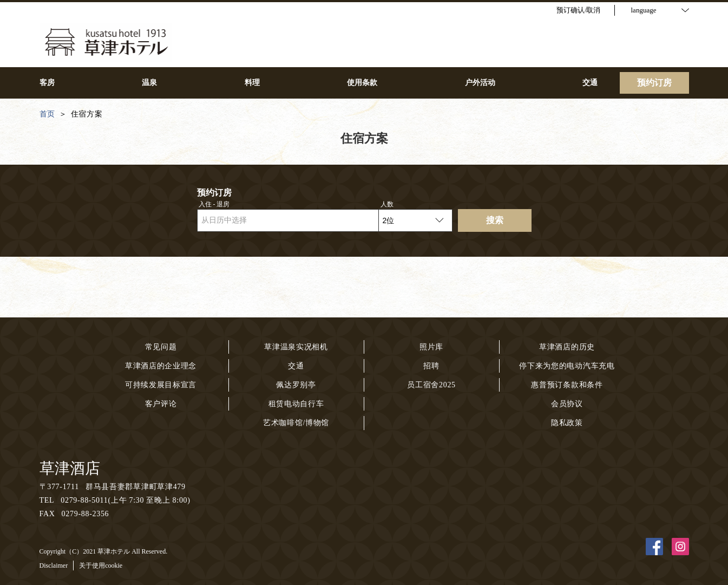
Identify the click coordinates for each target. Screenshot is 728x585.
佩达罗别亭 (296, 385)
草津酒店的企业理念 (161, 366)
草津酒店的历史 (567, 347)
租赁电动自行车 (296, 404)
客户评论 (161, 404)
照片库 (431, 347)
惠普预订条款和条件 (567, 385)
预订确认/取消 (579, 10)
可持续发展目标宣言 (161, 385)
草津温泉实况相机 (296, 347)
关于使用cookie (101, 565)
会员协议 (567, 404)
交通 (296, 366)
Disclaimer (54, 565)
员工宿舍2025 (431, 385)
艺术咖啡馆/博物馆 (296, 423)
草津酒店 (70, 468)
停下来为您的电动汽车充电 (567, 366)
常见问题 (161, 347)
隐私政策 (567, 423)
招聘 (431, 366)
